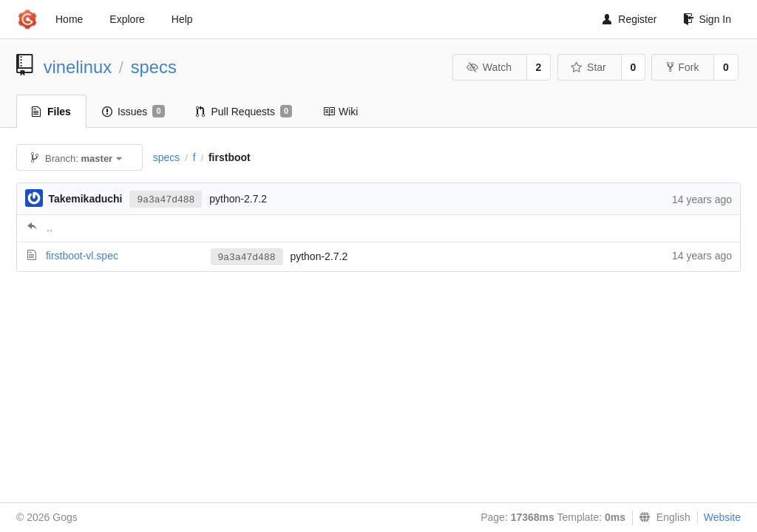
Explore (127, 19)
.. (50, 228)
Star (588, 67)
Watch (489, 67)
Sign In (707, 19)
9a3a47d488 (166, 200)
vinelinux (78, 67)
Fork (683, 67)
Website (722, 517)
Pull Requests (244, 112)
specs (154, 67)
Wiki (340, 112)
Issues (133, 112)
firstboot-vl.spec (82, 256)
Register (629, 19)
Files (51, 112)
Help (182, 19)
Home (69, 19)
